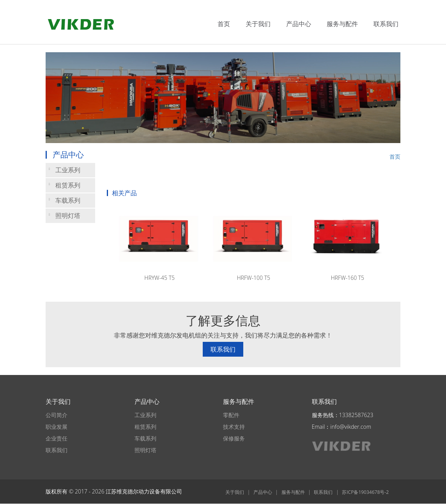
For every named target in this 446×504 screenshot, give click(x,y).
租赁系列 (65, 185)
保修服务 (234, 438)
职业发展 (57, 427)
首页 (224, 24)
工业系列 (65, 170)
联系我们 (386, 24)
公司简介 (57, 415)
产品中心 (299, 24)
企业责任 (57, 438)
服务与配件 (342, 24)
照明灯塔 (65, 216)
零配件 (231, 415)
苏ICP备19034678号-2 (365, 492)
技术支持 (234, 427)
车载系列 (65, 200)
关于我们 (258, 24)
